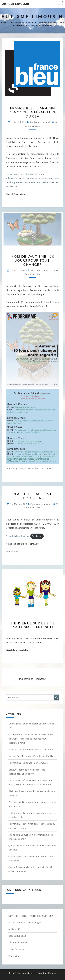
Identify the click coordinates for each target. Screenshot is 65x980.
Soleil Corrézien (17, 949)
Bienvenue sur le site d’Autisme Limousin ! (32, 625)
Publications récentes (32, 679)
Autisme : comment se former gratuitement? (32, 749)
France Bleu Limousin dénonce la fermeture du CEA (33, 112)
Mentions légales (47, 973)
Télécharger (37, 536)
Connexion (14, 956)
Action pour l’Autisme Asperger (25, 922)
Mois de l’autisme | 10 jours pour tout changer (32, 260)
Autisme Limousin (16, 4)
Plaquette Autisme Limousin (32, 496)
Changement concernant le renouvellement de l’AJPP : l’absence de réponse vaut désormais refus (31, 738)
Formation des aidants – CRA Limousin (28, 763)
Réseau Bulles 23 (17, 936)
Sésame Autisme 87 (18, 942)
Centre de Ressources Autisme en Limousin (31, 916)
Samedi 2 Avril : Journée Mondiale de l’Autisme (32, 756)
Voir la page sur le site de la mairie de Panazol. (30, 468)
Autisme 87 (14, 929)
